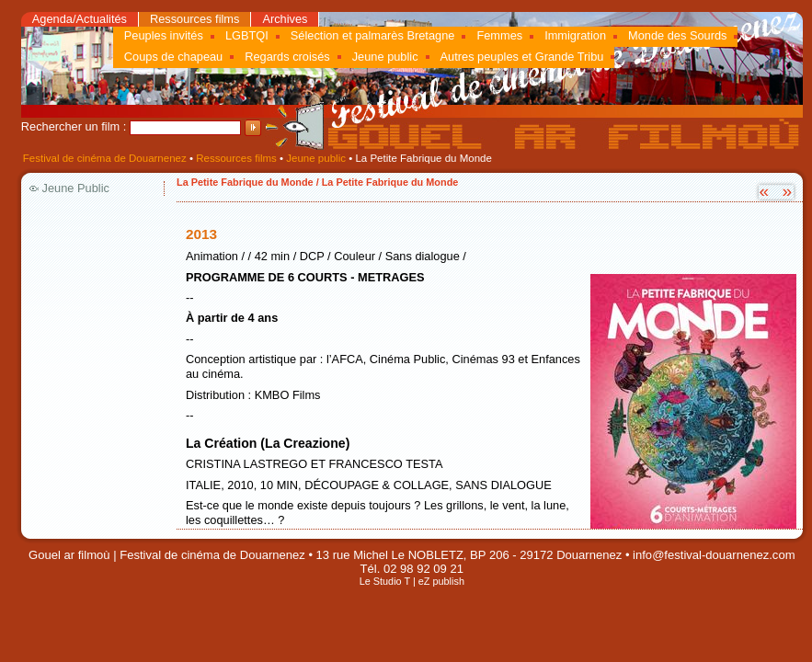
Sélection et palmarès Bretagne (373, 35)
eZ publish (441, 581)
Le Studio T (385, 581)
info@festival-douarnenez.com (714, 555)
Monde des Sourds (677, 35)
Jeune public (385, 57)
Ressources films (194, 19)
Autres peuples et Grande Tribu (522, 57)
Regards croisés (287, 57)
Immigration (575, 35)
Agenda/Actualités (80, 19)
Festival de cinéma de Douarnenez (105, 158)
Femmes (499, 35)
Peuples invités (164, 35)
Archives (285, 19)
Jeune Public (76, 188)
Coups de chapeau (173, 57)
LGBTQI (247, 35)
